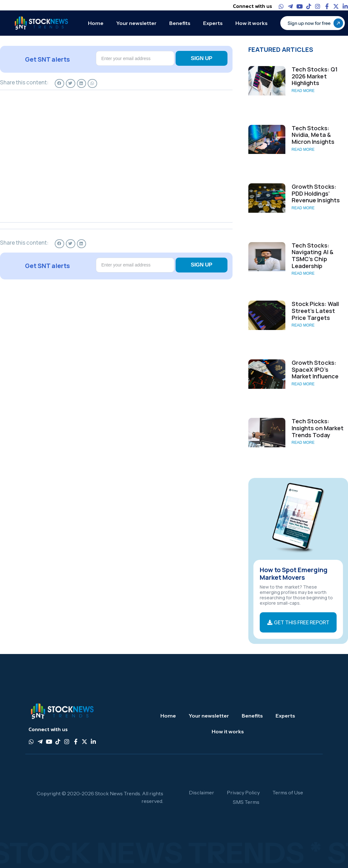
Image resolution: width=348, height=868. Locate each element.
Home (96, 23)
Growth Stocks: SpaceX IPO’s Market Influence (315, 369)
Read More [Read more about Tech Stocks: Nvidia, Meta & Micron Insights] (303, 150)
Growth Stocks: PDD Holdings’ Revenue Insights (316, 193)
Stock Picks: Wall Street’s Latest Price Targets (315, 311)
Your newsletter (136, 23)
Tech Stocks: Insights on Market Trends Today (318, 428)
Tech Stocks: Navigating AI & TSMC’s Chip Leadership (313, 256)
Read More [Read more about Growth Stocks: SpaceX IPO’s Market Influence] (303, 384)
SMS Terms (246, 802)
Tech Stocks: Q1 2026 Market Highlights (315, 76)
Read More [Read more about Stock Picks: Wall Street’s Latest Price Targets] (303, 325)
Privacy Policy (243, 792)
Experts (213, 23)
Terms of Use (288, 792)
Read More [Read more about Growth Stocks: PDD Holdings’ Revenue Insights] (303, 208)
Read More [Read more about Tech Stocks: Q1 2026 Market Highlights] (303, 91)
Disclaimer (202, 792)
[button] (59, 83)
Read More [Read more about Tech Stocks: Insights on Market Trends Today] (303, 443)
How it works (252, 23)
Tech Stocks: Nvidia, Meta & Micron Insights (313, 135)
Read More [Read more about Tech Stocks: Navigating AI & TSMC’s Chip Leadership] (303, 273)
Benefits (180, 23)
